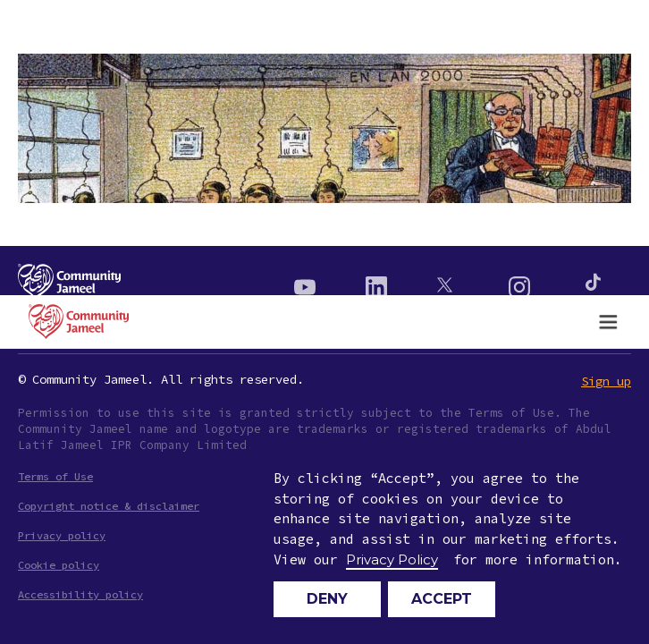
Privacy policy (62, 535)
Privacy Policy (392, 559)
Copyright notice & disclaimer (109, 506)
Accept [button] (442, 599)
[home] (74, 322)
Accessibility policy (80, 594)
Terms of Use (55, 476)
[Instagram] (519, 282)
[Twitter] (448, 282)
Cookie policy (59, 565)
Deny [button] (327, 599)
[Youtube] (305, 282)
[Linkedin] (376, 282)
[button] (608, 322)
